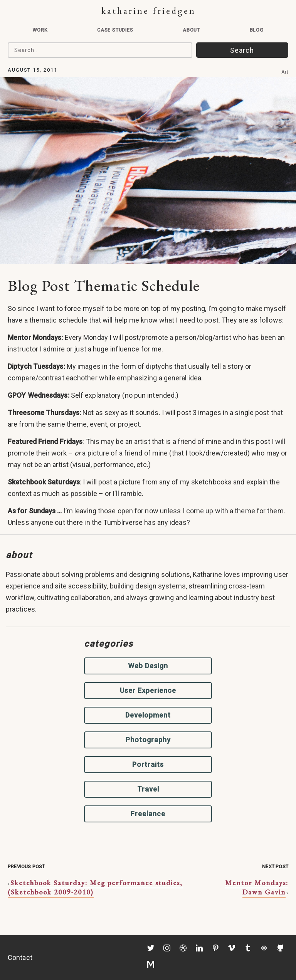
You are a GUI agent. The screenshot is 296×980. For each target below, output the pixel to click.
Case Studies (115, 30)
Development (148, 715)
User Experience (148, 690)
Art (285, 72)
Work (40, 30)
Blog (257, 30)
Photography (148, 740)
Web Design (148, 666)
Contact (20, 957)
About (191, 30)
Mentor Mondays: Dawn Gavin (257, 887)
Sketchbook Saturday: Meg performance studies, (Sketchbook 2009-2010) (95, 887)
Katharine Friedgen (149, 11)
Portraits (148, 764)
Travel (148, 789)
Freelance (148, 814)
